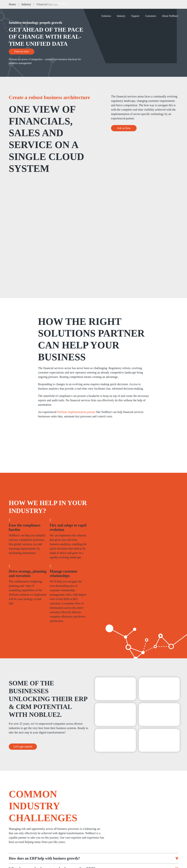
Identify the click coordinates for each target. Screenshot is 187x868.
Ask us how (124, 128)
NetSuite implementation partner (76, 412)
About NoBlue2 (170, 16)
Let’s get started (23, 747)
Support (135, 16)
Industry (121, 16)
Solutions (106, 16)
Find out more (21, 51)
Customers (151, 16)
